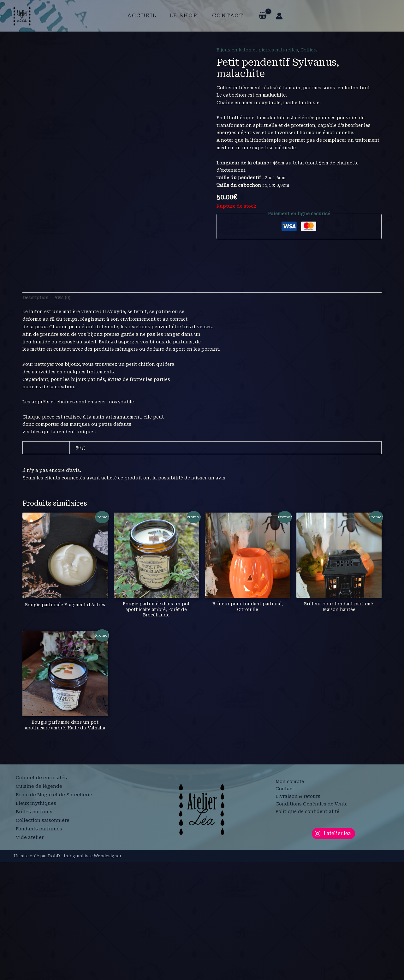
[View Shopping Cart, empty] (259, 16)
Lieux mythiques (36, 923)
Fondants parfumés (40, 945)
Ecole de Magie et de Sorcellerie (55, 915)
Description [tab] (36, 408)
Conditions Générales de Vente (312, 922)
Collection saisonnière (43, 937)
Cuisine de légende (39, 907)
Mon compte (290, 899)
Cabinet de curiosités (42, 900)
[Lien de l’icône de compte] (275, 16)
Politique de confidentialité (307, 930)
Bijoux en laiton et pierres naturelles (259, 50)
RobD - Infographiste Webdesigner (85, 974)
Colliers (313, 50)
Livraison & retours (298, 914)
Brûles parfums (35, 930)
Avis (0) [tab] (64, 408)
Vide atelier (30, 953)
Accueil (145, 16)
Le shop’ (184, 16)
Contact (225, 16)
